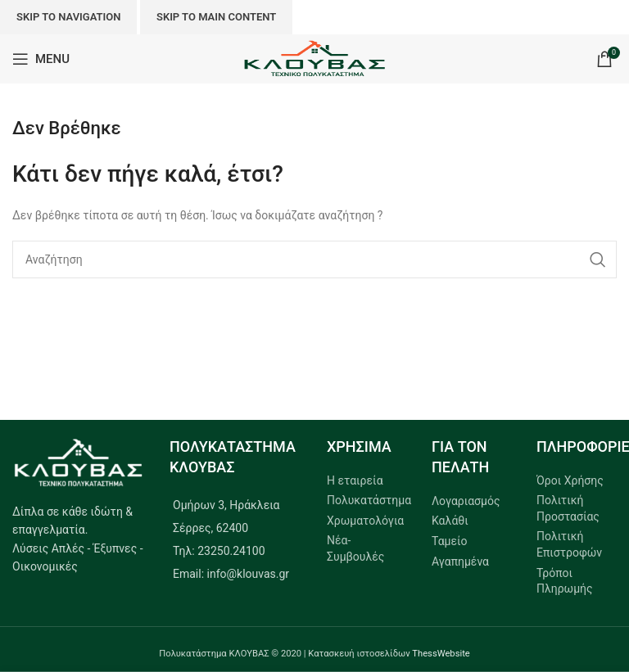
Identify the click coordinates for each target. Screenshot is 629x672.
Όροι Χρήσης (570, 480)
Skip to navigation (68, 17)
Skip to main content (216, 17)
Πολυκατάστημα (369, 500)
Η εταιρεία (355, 480)
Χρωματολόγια (365, 521)
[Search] (314, 259)
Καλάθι (450, 521)
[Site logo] (315, 58)
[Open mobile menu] (41, 59)
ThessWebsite (441, 654)
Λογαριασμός (466, 501)
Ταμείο (450, 541)
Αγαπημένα (460, 562)
